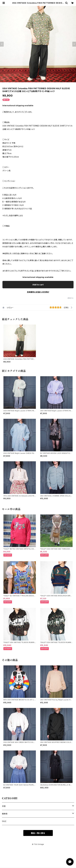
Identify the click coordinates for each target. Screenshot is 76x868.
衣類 (4, 806)
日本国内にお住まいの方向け (38, 292)
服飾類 (5, 814)
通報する (71, 298)
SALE (4, 821)
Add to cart (38, 285)
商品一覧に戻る (38, 833)
